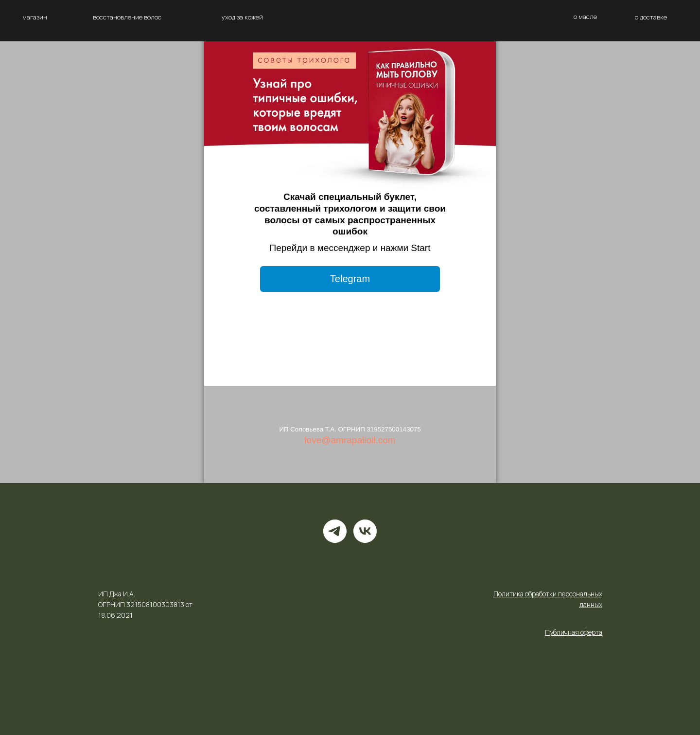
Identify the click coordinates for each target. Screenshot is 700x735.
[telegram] (335, 531)
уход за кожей (242, 17)
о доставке (651, 17)
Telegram (350, 279)
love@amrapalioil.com (350, 440)
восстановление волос (127, 17)
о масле (585, 17)
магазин (35, 17)
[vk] (365, 531)
